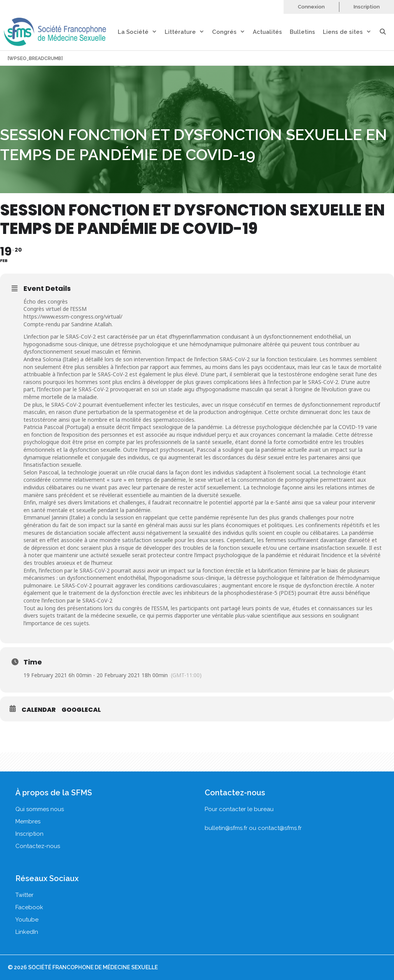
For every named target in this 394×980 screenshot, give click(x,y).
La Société (141, 32)
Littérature (188, 32)
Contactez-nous (38, 846)
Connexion (311, 7)
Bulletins (302, 32)
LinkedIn (27, 932)
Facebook (29, 907)
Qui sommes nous (40, 809)
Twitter (24, 895)
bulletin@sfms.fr (226, 828)
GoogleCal (81, 710)
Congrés (232, 32)
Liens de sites (351, 32)
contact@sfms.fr (280, 828)
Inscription (367, 7)
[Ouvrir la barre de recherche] (386, 32)
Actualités (267, 32)
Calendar (39, 710)
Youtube (27, 920)
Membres (28, 821)
